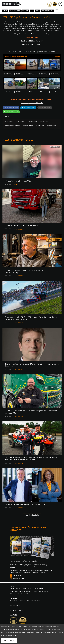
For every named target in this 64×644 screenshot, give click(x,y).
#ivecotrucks (51, 126)
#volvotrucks (20, 122)
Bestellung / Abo (19, 579)
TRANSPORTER (15, 11)
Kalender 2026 (35, 601)
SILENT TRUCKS (23, 594)
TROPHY (16, 185)
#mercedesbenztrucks (13, 126)
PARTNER (13, 615)
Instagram (13, 610)
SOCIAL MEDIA (15, 606)
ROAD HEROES (18, 229)
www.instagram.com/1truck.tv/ (32, 103)
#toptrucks (9, 122)
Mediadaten (17, 575)
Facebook (13, 608)
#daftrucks (40, 126)
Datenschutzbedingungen (9, 636)
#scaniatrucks (32, 122)
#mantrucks (44, 122)
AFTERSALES (27, 591)
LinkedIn (20, 610)
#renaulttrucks (28, 126)
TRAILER (25, 11)
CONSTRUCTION (47, 11)
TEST (38, 11)
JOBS (46, 591)
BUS (32, 11)
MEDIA (12, 587)
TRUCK (5, 11)
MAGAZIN (13, 594)
